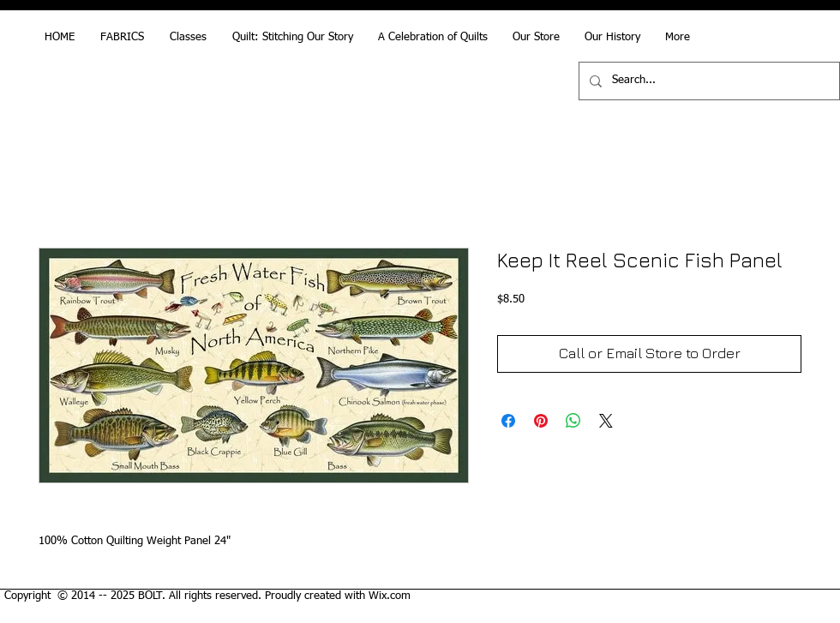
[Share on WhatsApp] (573, 421)
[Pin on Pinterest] (541, 421)
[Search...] (708, 81)
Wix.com (390, 596)
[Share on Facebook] (508, 421)
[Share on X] (606, 421)
